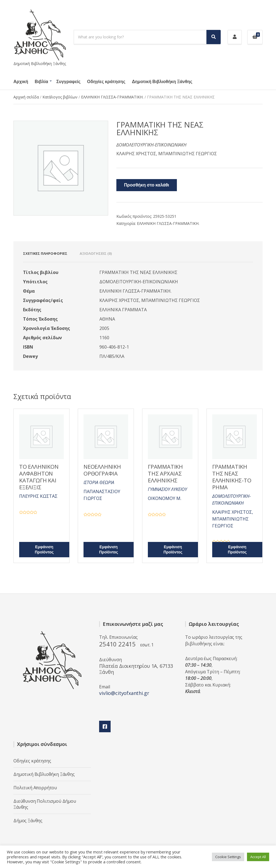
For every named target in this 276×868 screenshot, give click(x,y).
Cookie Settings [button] (228, 857)
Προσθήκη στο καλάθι (147, 185)
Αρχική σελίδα (26, 97)
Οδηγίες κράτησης (106, 82)
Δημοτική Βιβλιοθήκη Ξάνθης (162, 82)
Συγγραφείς (68, 82)
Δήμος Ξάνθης (28, 821)
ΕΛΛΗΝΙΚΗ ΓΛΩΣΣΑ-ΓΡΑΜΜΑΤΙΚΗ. (112, 97)
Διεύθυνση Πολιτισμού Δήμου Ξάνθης (45, 804)
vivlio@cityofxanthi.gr (124, 693)
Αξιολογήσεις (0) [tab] (96, 253)
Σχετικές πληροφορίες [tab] (45, 253)
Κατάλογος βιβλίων (60, 97)
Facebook (105, 726)
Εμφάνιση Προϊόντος (44, 550)
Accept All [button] (258, 857)
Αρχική (21, 82)
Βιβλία (41, 82)
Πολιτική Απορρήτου (35, 788)
